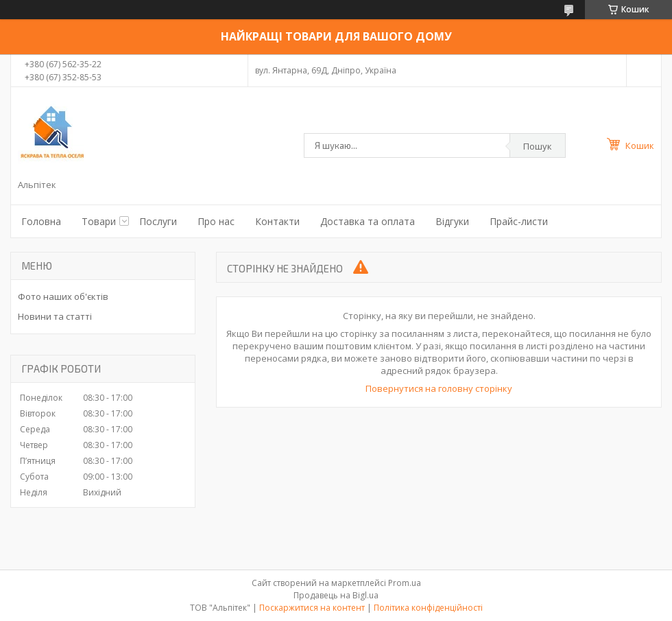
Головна (41, 221)
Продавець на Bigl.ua (336, 595)
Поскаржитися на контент (312, 608)
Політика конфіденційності (428, 608)
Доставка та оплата (368, 221)
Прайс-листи (519, 221)
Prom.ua (405, 583)
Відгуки (452, 221)
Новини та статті (55, 316)
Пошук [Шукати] (538, 146)
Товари (99, 221)
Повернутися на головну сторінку (439, 388)
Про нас (216, 221)
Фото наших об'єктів (63, 296)
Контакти (277, 221)
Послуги (158, 221)
